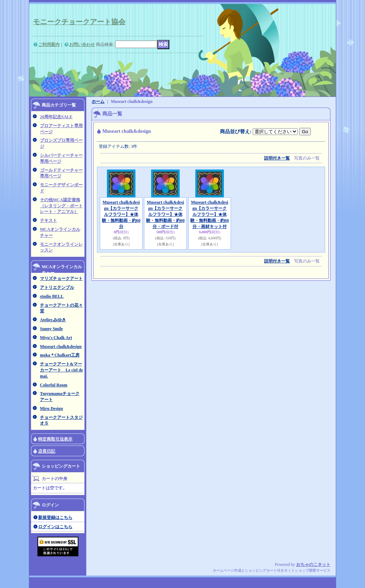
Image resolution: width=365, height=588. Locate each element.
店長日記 (47, 451)
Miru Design (51, 409)
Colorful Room (54, 385)
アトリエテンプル (57, 287)
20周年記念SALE (56, 117)
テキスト (48, 220)
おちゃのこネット (313, 564)
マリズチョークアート (61, 279)
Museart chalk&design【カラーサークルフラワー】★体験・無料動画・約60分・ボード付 (165, 214)
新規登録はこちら (55, 517)
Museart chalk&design (61, 347)
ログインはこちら (55, 527)
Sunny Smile (51, 329)
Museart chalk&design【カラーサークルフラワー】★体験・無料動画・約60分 (121, 214)
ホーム (98, 102)
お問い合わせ (82, 45)
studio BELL (52, 296)
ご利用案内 (49, 45)
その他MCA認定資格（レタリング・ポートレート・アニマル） (61, 206)
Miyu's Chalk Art (56, 338)
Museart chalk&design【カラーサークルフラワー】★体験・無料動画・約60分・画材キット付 (210, 214)
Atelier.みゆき (53, 320)
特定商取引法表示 (55, 439)
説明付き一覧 (277, 158)
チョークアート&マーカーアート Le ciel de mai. (61, 370)
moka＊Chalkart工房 (60, 355)
